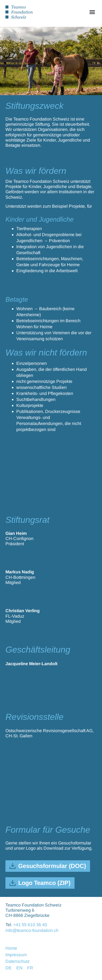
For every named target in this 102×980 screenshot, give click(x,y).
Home (11, 948)
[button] (92, 12)
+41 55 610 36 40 (30, 925)
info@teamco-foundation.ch (32, 930)
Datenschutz (18, 961)
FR (30, 968)
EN (19, 968)
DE (9, 968)
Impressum (16, 955)
